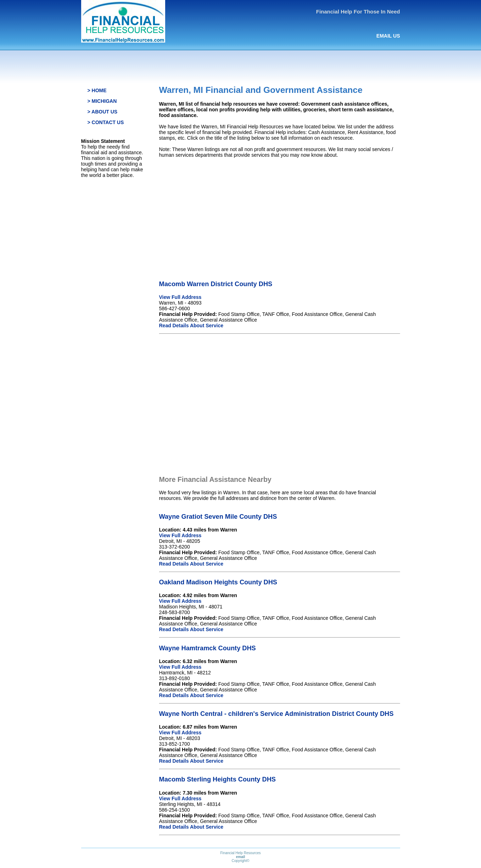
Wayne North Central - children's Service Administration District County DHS (276, 714)
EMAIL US (388, 36)
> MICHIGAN (102, 101)
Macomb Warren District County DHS (216, 284)
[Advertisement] (280, 213)
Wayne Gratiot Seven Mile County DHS (218, 517)
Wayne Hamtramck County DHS (208, 648)
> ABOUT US (103, 112)
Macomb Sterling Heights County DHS (217, 779)
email (241, 857)
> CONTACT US (106, 122)
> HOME (97, 90)
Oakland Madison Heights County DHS (218, 582)
